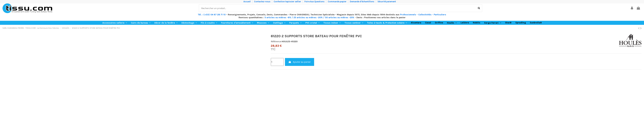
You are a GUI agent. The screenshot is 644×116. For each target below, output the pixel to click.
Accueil (247, 2)
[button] (115, 23)
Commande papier (337, 2)
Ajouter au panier (300, 62)
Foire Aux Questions (315, 2)
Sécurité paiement (387, 2)
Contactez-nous (262, 2)
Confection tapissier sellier (288, 2)
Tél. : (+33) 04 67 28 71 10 (212, 15)
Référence (276, 41)
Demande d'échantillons (362, 2)
